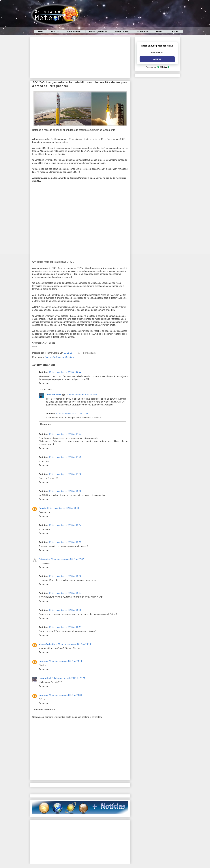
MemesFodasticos (48, 644)
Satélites (69, 357)
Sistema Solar (122, 32)
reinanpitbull (45, 678)
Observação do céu (98, 32)
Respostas (47, 390)
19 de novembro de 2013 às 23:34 (65, 695)
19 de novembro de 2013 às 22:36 (65, 576)
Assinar (157, 59)
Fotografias (45, 559)
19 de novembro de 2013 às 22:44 (65, 593)
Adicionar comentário (44, 710)
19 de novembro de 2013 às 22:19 (65, 542)
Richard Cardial (54, 395)
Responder (44, 383)
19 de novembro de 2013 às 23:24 (69, 678)
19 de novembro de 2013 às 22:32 (67, 559)
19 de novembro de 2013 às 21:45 (65, 457)
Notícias (55, 32)
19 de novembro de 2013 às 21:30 (82, 395)
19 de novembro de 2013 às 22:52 (65, 610)
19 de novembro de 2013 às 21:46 (72, 414)
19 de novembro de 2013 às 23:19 (65, 661)
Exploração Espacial (54, 357)
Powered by (157, 67)
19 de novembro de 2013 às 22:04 (65, 525)
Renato (42, 508)
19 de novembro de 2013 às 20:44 (65, 372)
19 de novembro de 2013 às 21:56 (65, 474)
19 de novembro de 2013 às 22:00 (65, 491)
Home (41, 32)
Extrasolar (142, 32)
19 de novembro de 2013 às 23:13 (74, 644)
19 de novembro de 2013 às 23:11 (65, 627)
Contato (174, 32)
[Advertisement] (80, 57)
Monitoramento (74, 32)
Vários (159, 32)
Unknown (44, 661)
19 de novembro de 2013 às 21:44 (65, 434)
